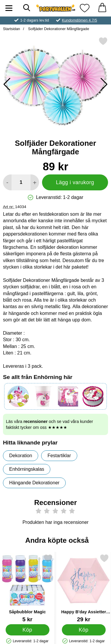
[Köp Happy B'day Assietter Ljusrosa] (84, 630)
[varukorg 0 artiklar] (102, 8)
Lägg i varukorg (75, 182)
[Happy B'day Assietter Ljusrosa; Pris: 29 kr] (84, 588)
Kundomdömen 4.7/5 (79, 20)
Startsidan (12, 29)
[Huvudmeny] (9, 8)
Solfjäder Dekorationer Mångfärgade (58, 29)
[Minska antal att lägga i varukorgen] (7, 182)
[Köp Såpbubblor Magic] (28, 630)
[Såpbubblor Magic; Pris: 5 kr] (27, 588)
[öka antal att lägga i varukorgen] (35, 182)
